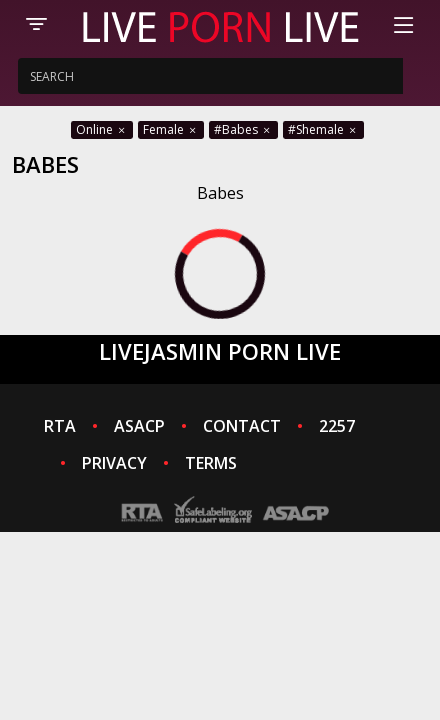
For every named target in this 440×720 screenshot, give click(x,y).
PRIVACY (114, 463)
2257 (337, 426)
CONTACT (242, 426)
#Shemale (323, 129)
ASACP (139, 426)
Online (102, 129)
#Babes (243, 129)
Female (171, 129)
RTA (60, 426)
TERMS (211, 463)
